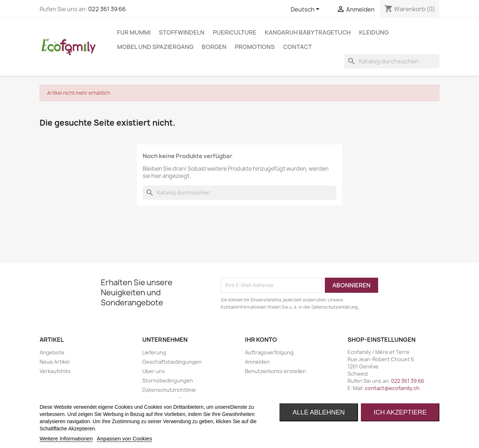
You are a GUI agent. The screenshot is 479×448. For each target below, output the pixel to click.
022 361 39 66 (107, 9)
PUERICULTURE (235, 32)
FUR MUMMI (134, 32)
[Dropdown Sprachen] (306, 10)
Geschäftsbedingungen (172, 362)
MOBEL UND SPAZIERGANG (155, 47)
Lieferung (154, 352)
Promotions (255, 47)
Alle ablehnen (319, 412)
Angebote (52, 352)
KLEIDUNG (374, 32)
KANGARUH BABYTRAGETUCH (308, 32)
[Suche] (392, 61)
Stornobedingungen (168, 380)
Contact (297, 47)
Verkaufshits (55, 371)
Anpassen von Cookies (124, 438)
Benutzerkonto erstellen (276, 371)
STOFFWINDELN (182, 32)
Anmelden (257, 362)
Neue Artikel (55, 362)
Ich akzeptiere (400, 412)
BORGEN (214, 47)
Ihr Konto (261, 340)
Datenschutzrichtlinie (169, 390)
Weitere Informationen (66, 438)
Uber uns (154, 371)
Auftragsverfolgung (269, 352)
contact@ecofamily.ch (392, 388)
